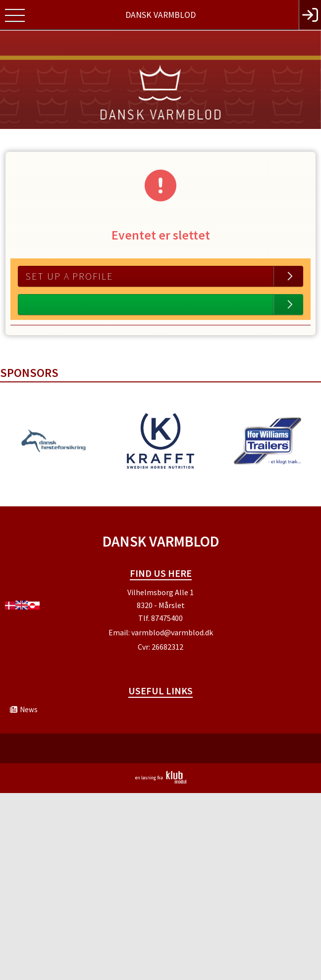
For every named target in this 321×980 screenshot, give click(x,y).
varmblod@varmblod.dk (172, 632)
